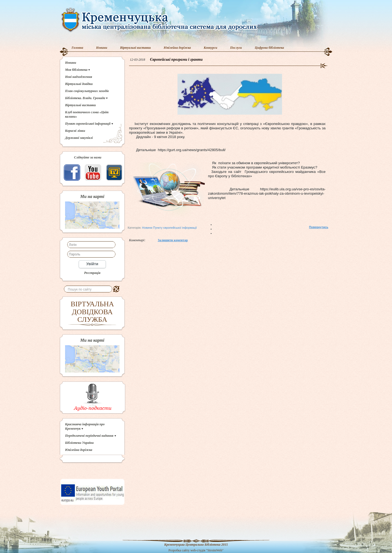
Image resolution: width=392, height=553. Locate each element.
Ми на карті (92, 197)
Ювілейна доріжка (177, 48)
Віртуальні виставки (135, 48)
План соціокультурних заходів (87, 91)
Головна (77, 48)
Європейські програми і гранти (176, 59)
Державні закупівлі (79, 138)
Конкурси (210, 48)
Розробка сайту (179, 550)
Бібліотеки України (79, 443)
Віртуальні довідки (79, 84)
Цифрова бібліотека (269, 48)
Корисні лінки (75, 131)
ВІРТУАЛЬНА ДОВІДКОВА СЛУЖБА (92, 312)
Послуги (236, 48)
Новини (102, 48)
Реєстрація (92, 273)
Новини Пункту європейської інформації (169, 228)
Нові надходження (79, 77)
